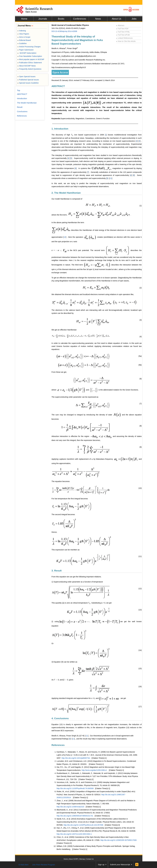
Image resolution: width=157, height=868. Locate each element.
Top (19, 90)
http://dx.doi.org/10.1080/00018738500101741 (75, 816)
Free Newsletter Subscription (30, 56)
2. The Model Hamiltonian (66, 193)
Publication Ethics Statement (30, 63)
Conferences (80, 19)
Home (24, 19)
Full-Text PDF (122, 29)
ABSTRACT (58, 86)
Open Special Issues (27, 77)
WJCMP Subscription (27, 53)
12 (65, 237)
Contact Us (90, 859)
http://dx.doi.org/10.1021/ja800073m (76, 758)
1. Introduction (60, 129)
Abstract (120, 25)
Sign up (101, 864)
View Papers (23, 34)
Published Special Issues (28, 80)
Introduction (22, 98)
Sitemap (82, 859)
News (98, 19)
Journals (43, 19)
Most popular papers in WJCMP (31, 59)
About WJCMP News (27, 66)
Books (61, 19)
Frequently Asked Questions (29, 69)
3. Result (57, 571)
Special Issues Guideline (28, 83)
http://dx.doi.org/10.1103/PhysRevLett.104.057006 (83, 825)
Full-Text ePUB (123, 35)
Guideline (22, 43)
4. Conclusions (60, 718)
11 (111, 178)
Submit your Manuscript (120, 864)
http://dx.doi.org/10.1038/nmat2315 (70, 807)
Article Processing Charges (29, 47)
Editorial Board (24, 40)
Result (20, 107)
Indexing (22, 31)
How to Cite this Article (126, 41)
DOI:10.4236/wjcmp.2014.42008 (64, 31)
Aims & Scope (24, 37)
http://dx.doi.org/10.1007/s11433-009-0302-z (74, 834)
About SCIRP (73, 859)
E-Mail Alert (24, 865)
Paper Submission (26, 50)
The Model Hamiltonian (27, 103)
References (58, 745)
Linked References (124, 38)
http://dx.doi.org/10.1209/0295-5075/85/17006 (118, 840)
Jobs (134, 19)
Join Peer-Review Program (43, 865)
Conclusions (22, 111)
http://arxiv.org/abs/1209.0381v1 (94, 770)
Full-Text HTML (123, 32)
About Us (117, 19)
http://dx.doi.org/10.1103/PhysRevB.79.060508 (75, 788)
